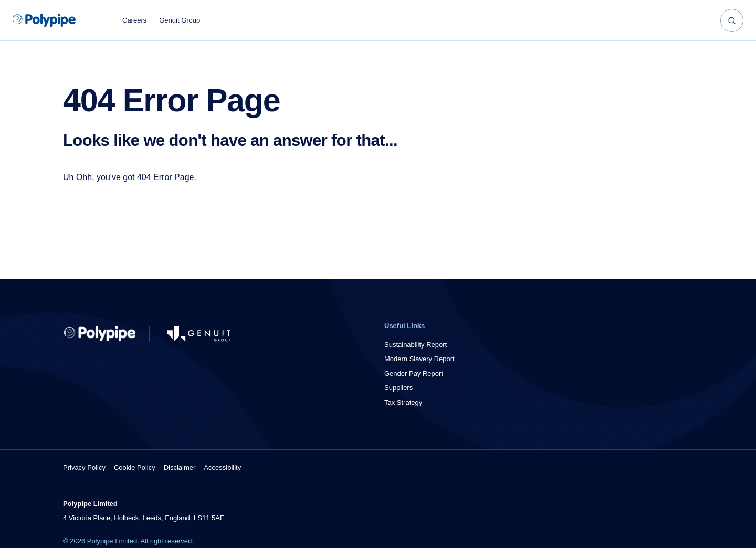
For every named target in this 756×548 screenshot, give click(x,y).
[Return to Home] (100, 334)
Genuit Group (180, 20)
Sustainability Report (416, 345)
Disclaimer (180, 467)
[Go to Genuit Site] (199, 334)
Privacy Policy (84, 467)
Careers (134, 20)
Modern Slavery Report (419, 359)
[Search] (732, 20)
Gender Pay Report (414, 373)
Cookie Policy (135, 467)
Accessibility (222, 467)
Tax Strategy (403, 402)
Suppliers (398, 388)
